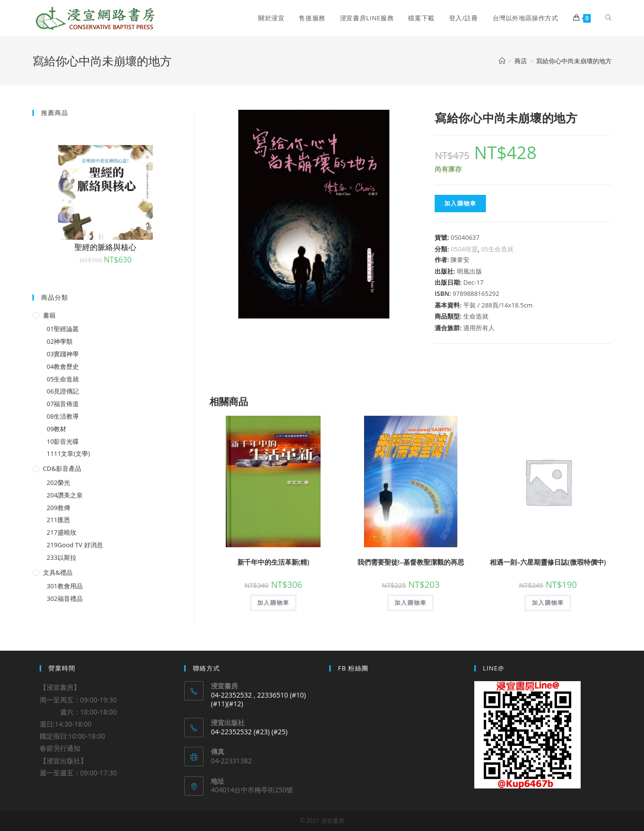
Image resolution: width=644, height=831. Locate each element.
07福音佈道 (63, 404)
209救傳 (59, 508)
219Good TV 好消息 (75, 545)
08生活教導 (63, 416)
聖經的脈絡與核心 (105, 247)
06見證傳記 (63, 391)
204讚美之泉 (65, 495)
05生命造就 (497, 249)
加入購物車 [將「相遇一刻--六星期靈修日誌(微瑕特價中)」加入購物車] (548, 603)
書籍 (49, 315)
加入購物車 (460, 203)
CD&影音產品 (62, 468)
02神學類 (60, 341)
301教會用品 (65, 586)
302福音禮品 (65, 598)
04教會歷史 (63, 366)
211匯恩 (59, 520)
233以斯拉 (62, 557)
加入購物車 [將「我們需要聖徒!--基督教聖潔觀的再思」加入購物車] (410, 603)
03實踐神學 (63, 354)
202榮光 (59, 482)
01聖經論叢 (63, 329)
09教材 (57, 429)
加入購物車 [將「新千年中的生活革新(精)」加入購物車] (273, 603)
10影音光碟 (63, 441)
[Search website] (608, 18)
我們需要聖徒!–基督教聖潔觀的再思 (411, 562)
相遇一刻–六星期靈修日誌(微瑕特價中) (548, 562)
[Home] (502, 61)
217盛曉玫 (62, 532)
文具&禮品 (58, 572)
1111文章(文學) (68, 453)
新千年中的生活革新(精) (273, 562)
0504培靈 (464, 249)
